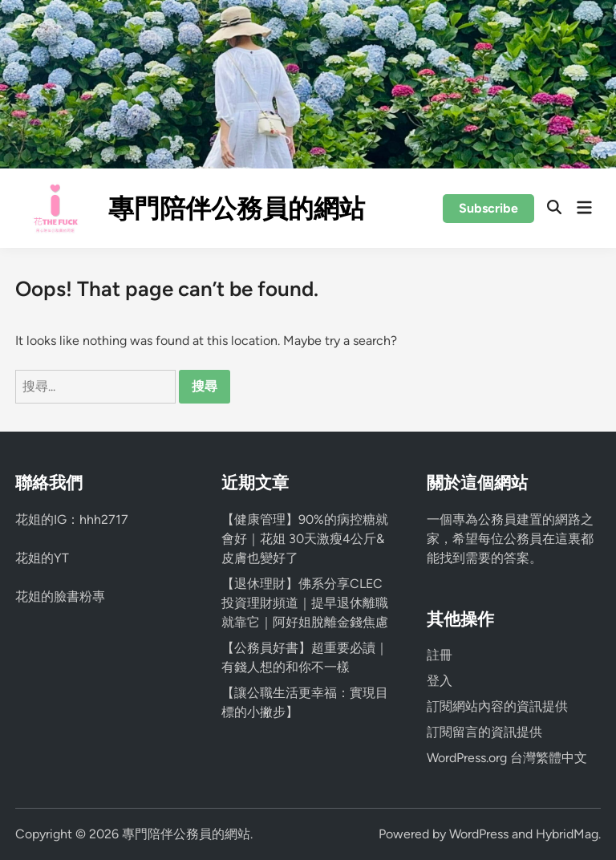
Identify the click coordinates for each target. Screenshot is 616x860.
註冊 (440, 655)
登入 (440, 681)
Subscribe (488, 208)
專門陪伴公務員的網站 (237, 209)
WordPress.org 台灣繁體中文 (507, 758)
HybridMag (567, 834)
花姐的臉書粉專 (60, 596)
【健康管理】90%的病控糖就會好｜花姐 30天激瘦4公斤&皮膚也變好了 (305, 539)
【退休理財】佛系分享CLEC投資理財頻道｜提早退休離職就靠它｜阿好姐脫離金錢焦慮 (305, 603)
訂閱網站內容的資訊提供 (497, 706)
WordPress (479, 834)
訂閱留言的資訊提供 (484, 732)
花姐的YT (42, 558)
